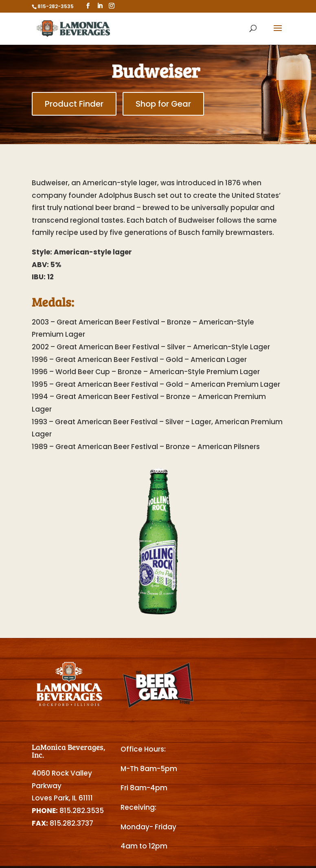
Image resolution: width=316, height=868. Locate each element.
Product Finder (74, 104)
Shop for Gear (163, 104)
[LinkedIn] (100, 6)
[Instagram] (112, 6)
